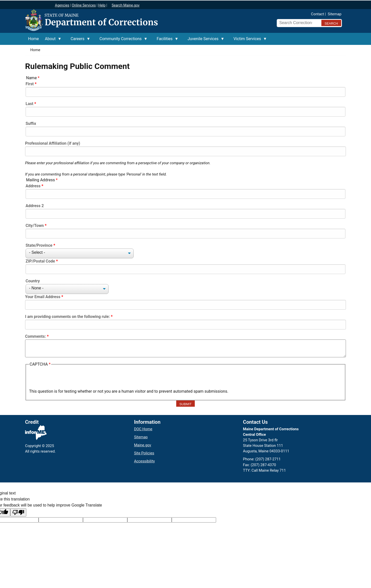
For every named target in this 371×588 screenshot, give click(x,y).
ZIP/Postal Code (40, 261)
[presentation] (67, 379)
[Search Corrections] (298, 23)
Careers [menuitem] (79, 41)
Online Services (84, 5)
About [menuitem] (52, 41)
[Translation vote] (194, 520)
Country (33, 281)
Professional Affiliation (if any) (53, 143)
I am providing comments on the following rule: (67, 317)
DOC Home (143, 429)
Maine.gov (143, 445)
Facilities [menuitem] (166, 41)
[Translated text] (150, 520)
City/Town (35, 226)
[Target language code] (61, 520)
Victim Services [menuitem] (249, 41)
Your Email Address (43, 297)
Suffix (31, 123)
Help (102, 5)
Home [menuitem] (33, 39)
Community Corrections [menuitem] (122, 41)
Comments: (35, 336)
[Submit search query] (331, 23)
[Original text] (105, 520)
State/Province (39, 245)
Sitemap (335, 14)
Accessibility (145, 461)
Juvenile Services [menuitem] (204, 41)
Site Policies (144, 453)
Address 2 (35, 206)
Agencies (62, 5)
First (30, 84)
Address (33, 186)
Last (29, 104)
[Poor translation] (18, 512)
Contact (318, 14)
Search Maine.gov (125, 5)
